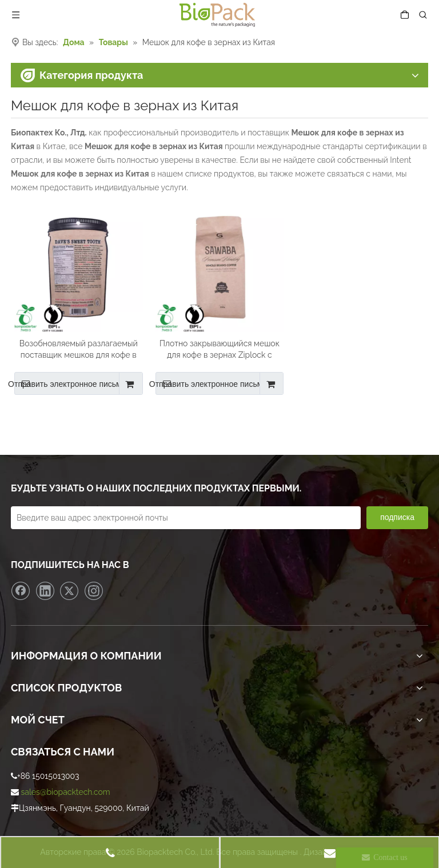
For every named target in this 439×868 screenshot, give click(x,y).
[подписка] (397, 518)
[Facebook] (21, 591)
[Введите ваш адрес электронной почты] (186, 518)
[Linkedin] (45, 591)
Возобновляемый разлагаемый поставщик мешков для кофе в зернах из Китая (79, 350)
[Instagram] (94, 591)
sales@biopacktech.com (66, 792)
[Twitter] (69, 591)
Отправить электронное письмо (70, 383)
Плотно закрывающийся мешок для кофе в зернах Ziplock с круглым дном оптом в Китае (219, 350)
